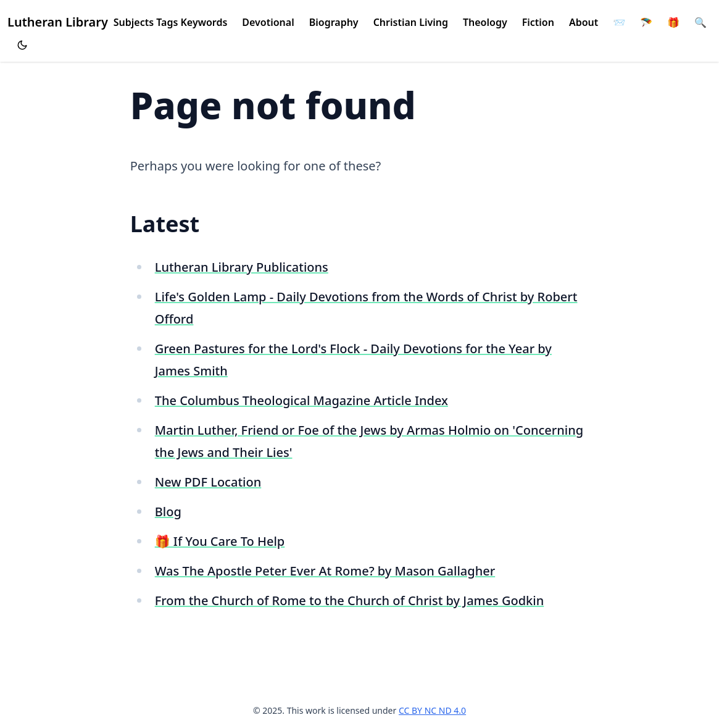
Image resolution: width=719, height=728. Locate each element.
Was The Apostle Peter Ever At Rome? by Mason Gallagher (325, 571)
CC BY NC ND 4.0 (432, 710)
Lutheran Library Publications (242, 267)
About (584, 22)
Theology (485, 22)
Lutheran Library (58, 22)
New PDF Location (208, 482)
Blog (168, 512)
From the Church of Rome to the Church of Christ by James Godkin (350, 600)
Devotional (268, 22)
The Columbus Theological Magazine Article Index (301, 400)
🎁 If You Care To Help (220, 541)
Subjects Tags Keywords (171, 22)
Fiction (538, 22)
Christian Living (411, 22)
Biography (334, 22)
